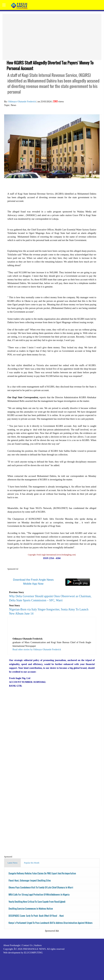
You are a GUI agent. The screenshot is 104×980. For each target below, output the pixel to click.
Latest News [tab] (13, 863)
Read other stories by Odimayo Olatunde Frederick (37, 649)
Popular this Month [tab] (32, 863)
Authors (38, 945)
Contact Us (27, 945)
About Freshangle (12, 945)
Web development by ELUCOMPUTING (23, 953)
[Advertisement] (52, 37)
